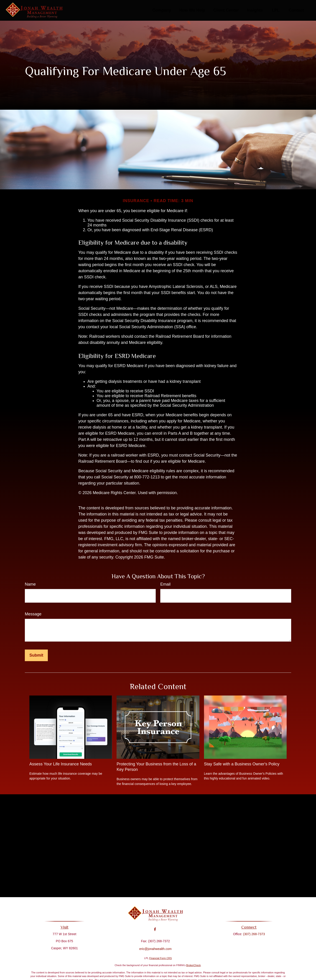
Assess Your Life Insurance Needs (61, 764)
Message (33, 614)
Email (165, 584)
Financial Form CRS (161, 958)
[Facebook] (155, 926)
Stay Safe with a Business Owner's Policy (242, 764)
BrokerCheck (194, 965)
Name (30, 584)
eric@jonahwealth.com (155, 946)
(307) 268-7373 (252, 934)
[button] (162, 10)
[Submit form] (36, 655)
